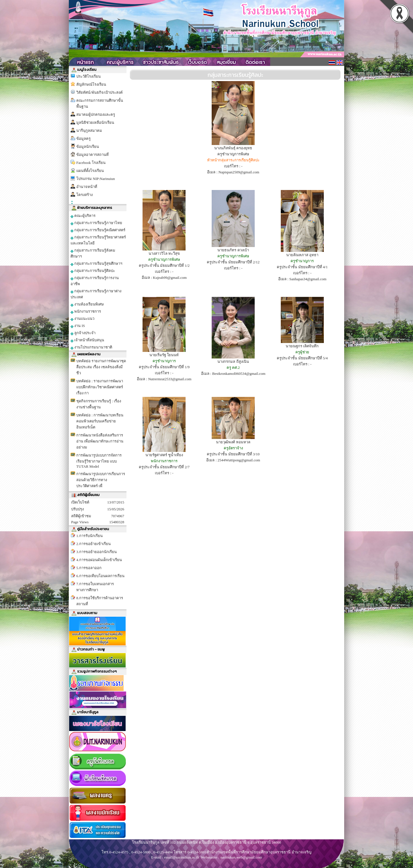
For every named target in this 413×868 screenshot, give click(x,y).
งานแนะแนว (82, 319)
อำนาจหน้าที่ (87, 187)
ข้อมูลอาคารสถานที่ (92, 155)
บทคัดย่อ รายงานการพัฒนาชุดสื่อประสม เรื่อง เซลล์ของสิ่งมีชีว (101, 367)
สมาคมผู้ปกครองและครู (96, 114)
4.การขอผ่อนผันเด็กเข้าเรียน (99, 560)
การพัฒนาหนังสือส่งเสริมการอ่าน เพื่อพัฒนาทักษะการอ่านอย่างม (100, 441)
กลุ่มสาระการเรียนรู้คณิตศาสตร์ (98, 230)
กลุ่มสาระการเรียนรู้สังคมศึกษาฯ (93, 253)
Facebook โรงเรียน (91, 163)
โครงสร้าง (84, 195)
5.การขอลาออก (89, 568)
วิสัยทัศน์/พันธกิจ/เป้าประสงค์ (100, 92)
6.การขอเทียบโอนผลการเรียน (100, 576)
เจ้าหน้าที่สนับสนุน (87, 340)
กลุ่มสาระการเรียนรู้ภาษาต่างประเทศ (96, 294)
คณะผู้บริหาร (83, 216)
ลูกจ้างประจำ (83, 333)
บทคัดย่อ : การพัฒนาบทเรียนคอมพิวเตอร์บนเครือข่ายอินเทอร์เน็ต (100, 421)
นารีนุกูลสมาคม (89, 131)
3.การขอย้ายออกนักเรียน (97, 552)
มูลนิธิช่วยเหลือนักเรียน (95, 123)
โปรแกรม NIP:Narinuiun (96, 179)
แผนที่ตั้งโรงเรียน (90, 171)
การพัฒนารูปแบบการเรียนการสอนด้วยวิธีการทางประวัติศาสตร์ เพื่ (101, 480)
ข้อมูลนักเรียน (88, 147)
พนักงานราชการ (86, 311)
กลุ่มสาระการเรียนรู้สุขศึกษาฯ (96, 264)
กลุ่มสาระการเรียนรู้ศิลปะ (93, 271)
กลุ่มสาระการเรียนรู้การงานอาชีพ (95, 281)
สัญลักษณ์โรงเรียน (91, 84)
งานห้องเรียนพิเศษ (87, 304)
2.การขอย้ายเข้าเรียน (93, 544)
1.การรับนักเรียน (89, 536)
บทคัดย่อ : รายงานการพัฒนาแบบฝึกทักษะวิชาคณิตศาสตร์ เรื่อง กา (100, 387)
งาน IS (78, 326)
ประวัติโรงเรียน (88, 76)
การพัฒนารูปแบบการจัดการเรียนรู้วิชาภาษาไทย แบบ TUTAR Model (99, 461)
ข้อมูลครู (83, 139)
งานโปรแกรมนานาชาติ (91, 347)
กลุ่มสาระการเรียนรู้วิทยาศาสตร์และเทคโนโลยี (98, 240)
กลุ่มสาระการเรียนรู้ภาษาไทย (96, 223)
